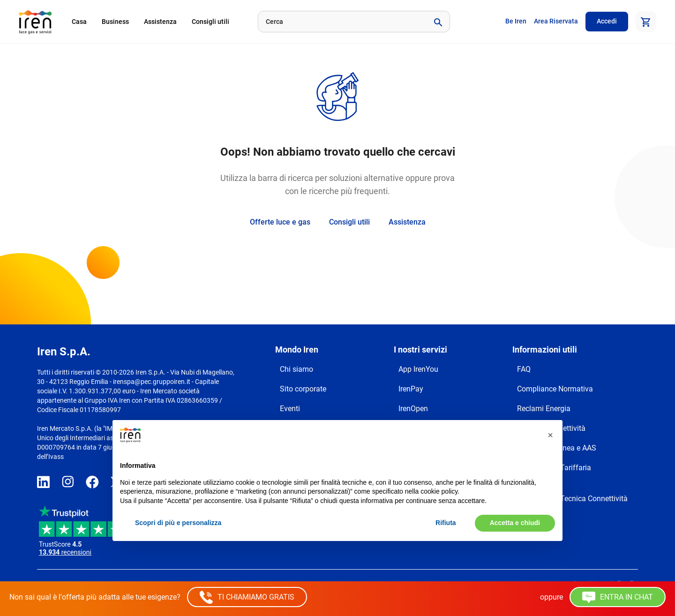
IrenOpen (413, 409)
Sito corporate (303, 389)
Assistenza (160, 22)
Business (115, 22)
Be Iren (516, 21)
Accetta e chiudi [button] (515, 523)
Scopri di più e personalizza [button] (178, 523)
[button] (550, 435)
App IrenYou (418, 369)
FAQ (524, 369)
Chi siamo (296, 369)
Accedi (607, 21)
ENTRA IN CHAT (618, 597)
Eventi (290, 409)
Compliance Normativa (555, 389)
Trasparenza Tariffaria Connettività (554, 473)
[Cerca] (342, 22)
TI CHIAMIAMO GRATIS (247, 597)
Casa (79, 22)
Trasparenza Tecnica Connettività (572, 499)
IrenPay (411, 389)
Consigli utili (210, 22)
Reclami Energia (544, 409)
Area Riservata (556, 21)
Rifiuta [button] (446, 523)
